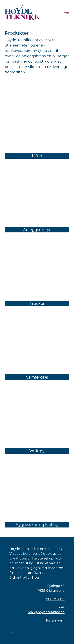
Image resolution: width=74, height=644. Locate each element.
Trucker (37, 303)
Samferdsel (37, 377)
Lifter (37, 156)
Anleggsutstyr (37, 230)
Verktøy (37, 451)
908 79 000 (55, 599)
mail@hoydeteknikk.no (46, 612)
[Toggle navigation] (66, 12)
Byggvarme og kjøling (37, 525)
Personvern (55, 620)
